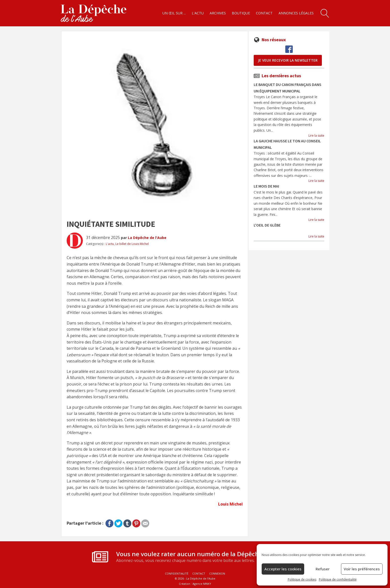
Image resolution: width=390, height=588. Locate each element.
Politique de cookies (302, 579)
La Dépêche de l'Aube (147, 238)
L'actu (198, 13)
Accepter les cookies (283, 569)
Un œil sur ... (174, 13)
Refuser (323, 569)
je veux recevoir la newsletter (288, 60)
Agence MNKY (202, 584)
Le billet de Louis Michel (132, 244)
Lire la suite (316, 136)
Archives (218, 13)
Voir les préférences (362, 569)
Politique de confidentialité (338, 579)
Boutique (241, 13)
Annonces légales (296, 13)
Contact (264, 13)
